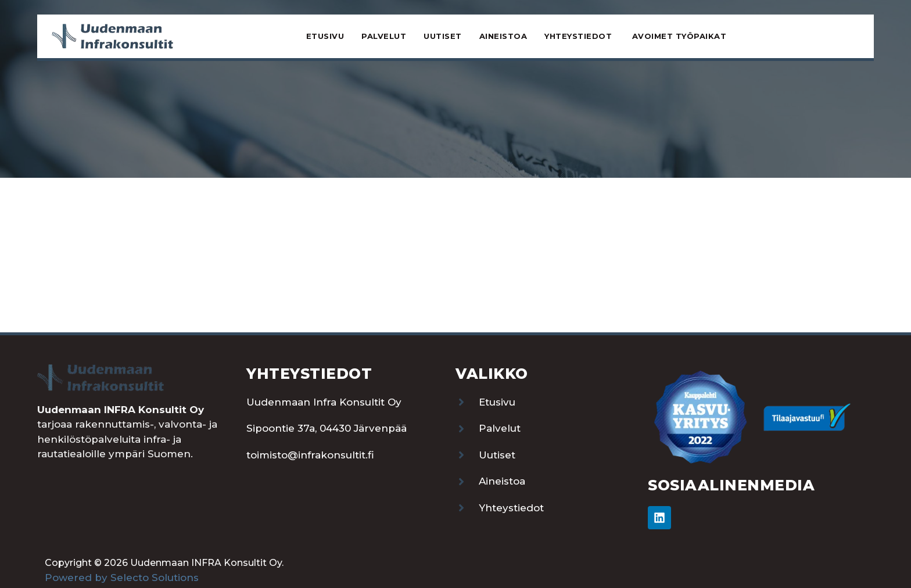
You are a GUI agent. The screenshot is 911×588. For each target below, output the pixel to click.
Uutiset (443, 36)
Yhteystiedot (580, 36)
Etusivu (325, 36)
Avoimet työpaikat (679, 36)
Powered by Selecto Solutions (122, 578)
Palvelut (384, 36)
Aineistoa (503, 36)
